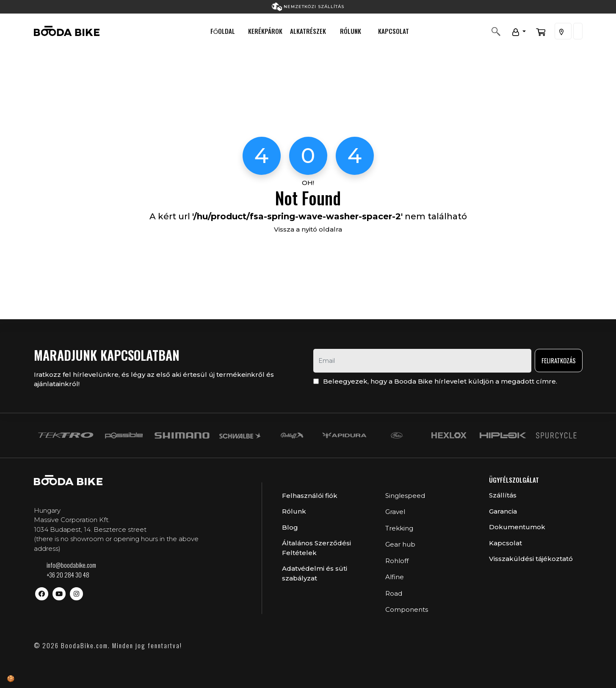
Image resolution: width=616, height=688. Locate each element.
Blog (290, 527)
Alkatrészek (308, 31)
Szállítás (503, 495)
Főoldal (223, 31)
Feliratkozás (559, 360)
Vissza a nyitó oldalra (308, 229)
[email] (422, 361)
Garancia (503, 511)
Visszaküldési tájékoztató (531, 559)
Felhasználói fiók (310, 496)
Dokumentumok (517, 527)
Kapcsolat (394, 31)
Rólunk (351, 31)
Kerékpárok (265, 31)
